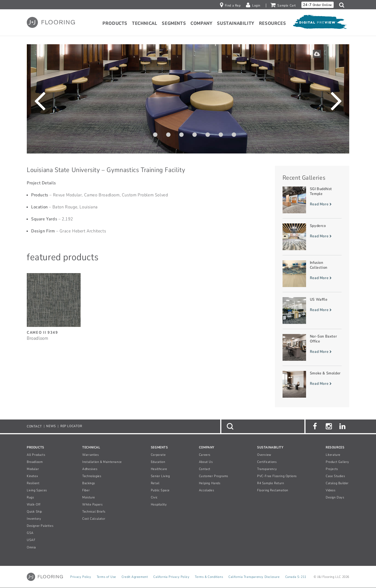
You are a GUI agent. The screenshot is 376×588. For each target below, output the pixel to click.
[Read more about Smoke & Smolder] (312, 384)
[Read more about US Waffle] (312, 311)
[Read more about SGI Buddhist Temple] (312, 200)
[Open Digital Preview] (320, 23)
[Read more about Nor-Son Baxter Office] (312, 347)
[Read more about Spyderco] (312, 237)
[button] (343, 5)
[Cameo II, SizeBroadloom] (54, 304)
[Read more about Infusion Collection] (312, 274)
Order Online (318, 5)
